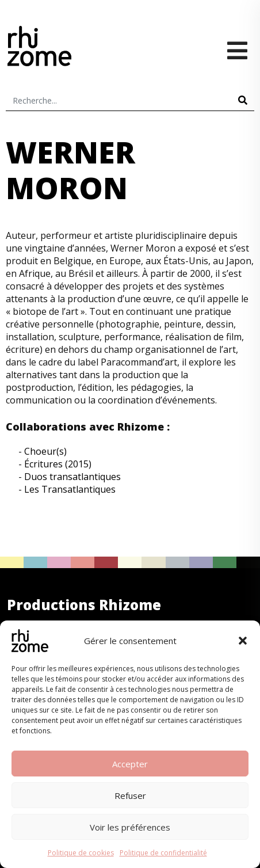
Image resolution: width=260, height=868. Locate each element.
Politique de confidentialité (163, 853)
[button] (243, 641)
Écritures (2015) (58, 464)
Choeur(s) (45, 451)
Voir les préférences (130, 827)
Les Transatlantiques (70, 489)
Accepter (130, 764)
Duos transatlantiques (72, 477)
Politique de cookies (81, 853)
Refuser (130, 795)
